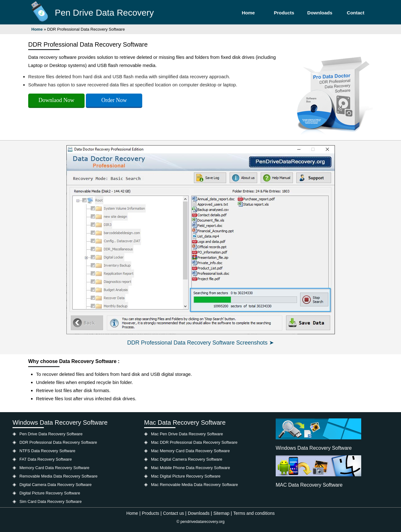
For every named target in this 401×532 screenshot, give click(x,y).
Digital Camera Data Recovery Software (55, 485)
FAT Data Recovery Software (46, 459)
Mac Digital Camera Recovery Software (187, 459)
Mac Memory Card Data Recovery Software (190, 451)
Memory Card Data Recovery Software (54, 468)
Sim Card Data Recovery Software (51, 501)
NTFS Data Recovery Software (47, 451)
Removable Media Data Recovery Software (58, 476)
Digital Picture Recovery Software (50, 493)
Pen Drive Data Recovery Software (51, 434)
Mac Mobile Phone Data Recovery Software (190, 468)
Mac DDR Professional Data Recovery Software (194, 442)
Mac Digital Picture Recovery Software (186, 476)
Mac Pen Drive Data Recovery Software (187, 434)
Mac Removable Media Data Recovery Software (194, 485)
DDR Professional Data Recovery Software (58, 442)
